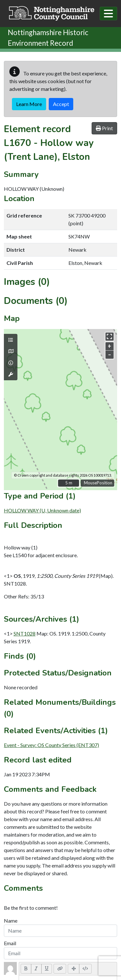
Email (10, 943)
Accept (61, 104)
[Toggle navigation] (108, 14)
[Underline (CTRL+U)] (47, 969)
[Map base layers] (11, 351)
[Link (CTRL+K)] (60, 969)
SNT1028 (25, 633)
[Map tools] (11, 374)
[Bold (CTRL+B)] (26, 969)
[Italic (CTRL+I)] (36, 969)
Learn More (29, 104)
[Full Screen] (74, 969)
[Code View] (85, 969)
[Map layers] (11, 340)
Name (11, 921)
